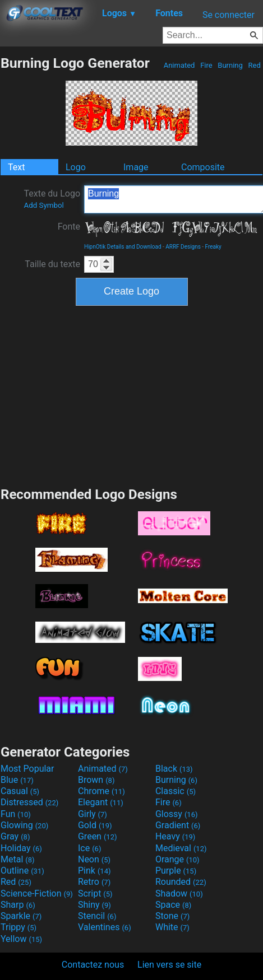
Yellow (21, 939)
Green (98, 836)
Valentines (105, 927)
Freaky (213, 247)
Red (254, 65)
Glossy (177, 814)
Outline (22, 871)
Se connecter (229, 15)
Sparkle (21, 916)
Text (16, 167)
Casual (20, 791)
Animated (179, 65)
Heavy (175, 836)
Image (136, 167)
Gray (15, 836)
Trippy (19, 927)
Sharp (18, 905)
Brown (96, 780)
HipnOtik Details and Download (123, 247)
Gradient (178, 825)
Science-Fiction (37, 893)
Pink (94, 871)
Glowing (24, 825)
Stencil (97, 916)
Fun (16, 814)
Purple (176, 871)
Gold (95, 825)
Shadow (179, 893)
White (172, 927)
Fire (206, 65)
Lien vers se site (169, 965)
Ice (89, 848)
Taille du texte (52, 264)
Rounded (181, 882)
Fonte (69, 227)
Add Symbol (43, 205)
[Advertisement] (132, 395)
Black (174, 769)
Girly (93, 814)
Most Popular (27, 769)
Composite (203, 167)
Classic (176, 791)
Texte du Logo (52, 199)
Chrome (101, 791)
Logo (76, 167)
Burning (230, 65)
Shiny (94, 905)
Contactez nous (93, 965)
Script (95, 893)
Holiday (21, 848)
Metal (18, 859)
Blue (17, 780)
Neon (94, 859)
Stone (172, 916)
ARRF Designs (183, 247)
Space (173, 905)
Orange (177, 859)
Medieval (181, 848)
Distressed (29, 802)
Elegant (101, 802)
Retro (94, 882)
